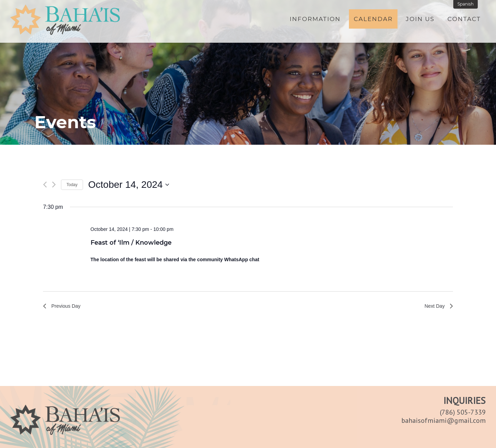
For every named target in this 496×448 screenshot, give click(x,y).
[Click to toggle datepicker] (129, 185)
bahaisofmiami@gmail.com (443, 420)
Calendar (373, 20)
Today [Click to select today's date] (72, 185)
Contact (464, 20)
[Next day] (54, 185)
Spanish (467, 5)
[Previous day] (45, 185)
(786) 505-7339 (463, 412)
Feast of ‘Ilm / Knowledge (131, 243)
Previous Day (64, 307)
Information (315, 20)
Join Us (420, 20)
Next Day (437, 307)
